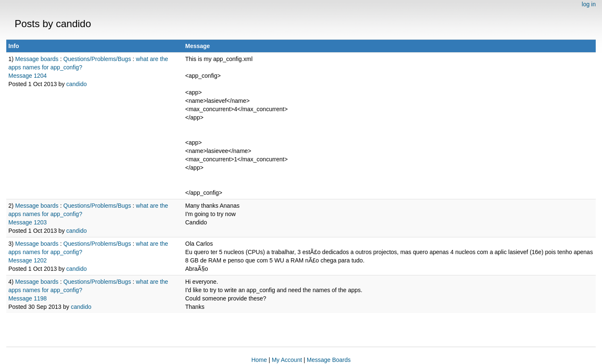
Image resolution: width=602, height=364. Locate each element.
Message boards (37, 59)
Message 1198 (28, 298)
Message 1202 (28, 260)
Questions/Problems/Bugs (97, 59)
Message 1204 (28, 76)
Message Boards (329, 360)
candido (77, 84)
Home (259, 360)
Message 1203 (28, 222)
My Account (287, 360)
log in (589, 4)
